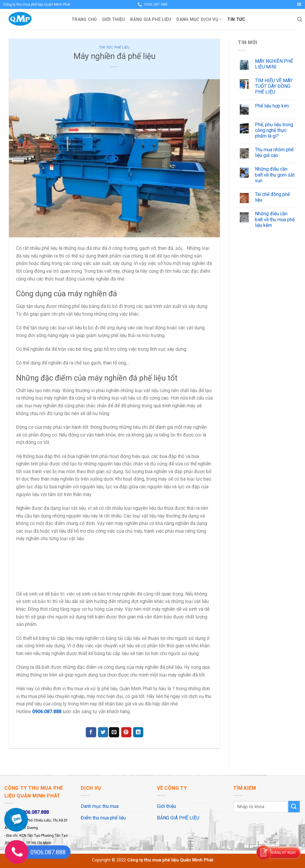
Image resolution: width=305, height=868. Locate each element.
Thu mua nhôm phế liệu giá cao (274, 152)
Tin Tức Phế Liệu (115, 47)
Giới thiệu (114, 20)
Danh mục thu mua (100, 806)
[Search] (300, 20)
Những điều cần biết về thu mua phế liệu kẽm (275, 219)
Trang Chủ (84, 20)
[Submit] (294, 807)
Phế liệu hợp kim (272, 106)
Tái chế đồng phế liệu (272, 197)
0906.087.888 (47, 712)
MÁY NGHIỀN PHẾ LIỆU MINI (274, 64)
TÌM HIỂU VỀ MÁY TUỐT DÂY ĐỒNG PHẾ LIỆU (274, 86)
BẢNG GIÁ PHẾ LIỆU (151, 20)
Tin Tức (236, 20)
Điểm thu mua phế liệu (103, 818)
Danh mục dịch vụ (199, 20)
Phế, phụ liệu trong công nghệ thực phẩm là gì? (274, 130)
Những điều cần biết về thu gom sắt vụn (275, 175)
